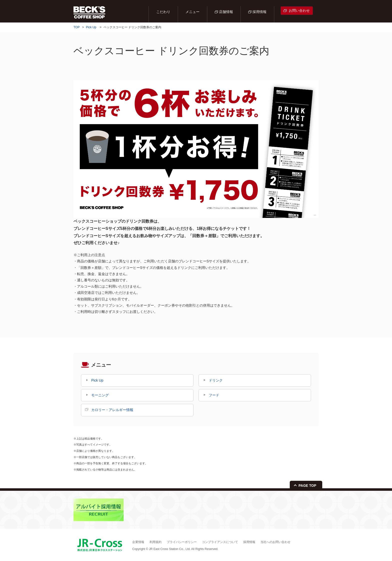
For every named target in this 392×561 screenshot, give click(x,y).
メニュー (192, 12)
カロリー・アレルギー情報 (112, 410)
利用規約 (155, 542)
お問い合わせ (299, 10)
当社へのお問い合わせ (275, 542)
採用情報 (259, 12)
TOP (76, 27)
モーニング (100, 395)
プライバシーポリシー (182, 542)
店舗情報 (226, 12)
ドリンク (216, 380)
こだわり (163, 12)
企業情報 (138, 542)
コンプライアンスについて (220, 542)
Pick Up (91, 27)
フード (214, 395)
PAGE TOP (307, 486)
